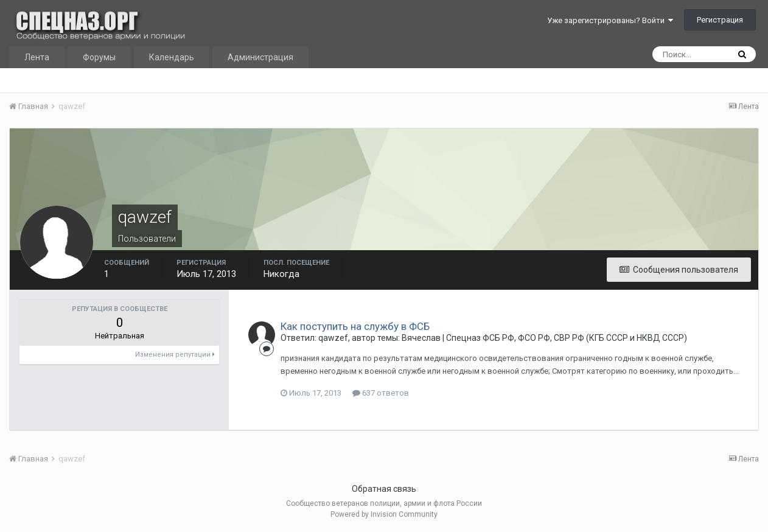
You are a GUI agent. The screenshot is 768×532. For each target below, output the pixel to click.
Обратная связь (384, 489)
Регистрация (720, 20)
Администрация (260, 57)
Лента (37, 57)
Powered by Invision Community (384, 514)
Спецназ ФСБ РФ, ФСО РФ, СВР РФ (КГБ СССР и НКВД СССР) (567, 338)
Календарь (172, 57)
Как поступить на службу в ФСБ (355, 326)
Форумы (99, 57)
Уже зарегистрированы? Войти (610, 20)
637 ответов (381, 393)
